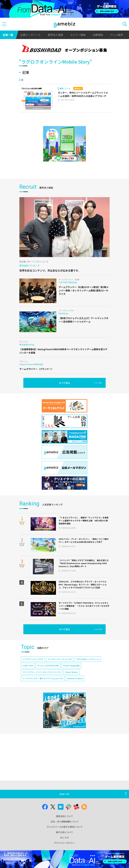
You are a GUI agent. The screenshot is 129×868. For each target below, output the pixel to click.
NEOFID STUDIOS (75, 678)
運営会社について (64, 816)
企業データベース (30, 35)
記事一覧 (8, 35)
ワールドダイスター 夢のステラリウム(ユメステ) (43, 678)
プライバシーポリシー (64, 843)
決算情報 (98, 35)
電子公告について (64, 832)
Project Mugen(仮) (71, 666)
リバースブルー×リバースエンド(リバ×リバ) (42, 672)
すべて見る (64, 383)
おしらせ (64, 837)
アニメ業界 (116, 35)
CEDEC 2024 (28, 666)
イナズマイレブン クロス (33, 659)
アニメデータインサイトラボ (60, 659)
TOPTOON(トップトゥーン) (88, 659)
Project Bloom (71, 672)
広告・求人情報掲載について (65, 822)
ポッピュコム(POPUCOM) (48, 666)
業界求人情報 (55, 35)
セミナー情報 (78, 35)
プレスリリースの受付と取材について (64, 827)
